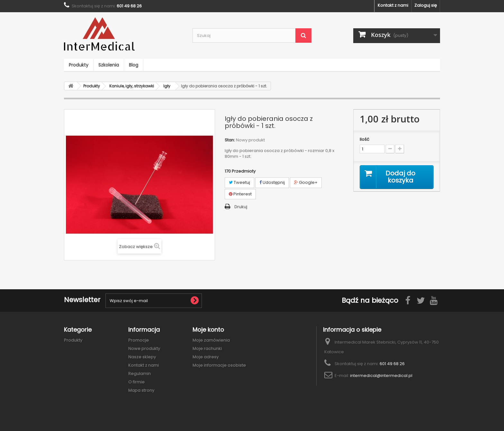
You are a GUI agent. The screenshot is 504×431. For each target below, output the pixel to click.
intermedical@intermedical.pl (381, 376)
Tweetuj (239, 182)
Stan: (230, 140)
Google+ (306, 182)
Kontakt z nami (393, 5)
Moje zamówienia (211, 340)
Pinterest (240, 194)
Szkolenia (109, 65)
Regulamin (139, 374)
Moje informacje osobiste (219, 365)
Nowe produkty (144, 349)
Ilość (364, 139)
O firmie (136, 382)
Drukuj (241, 207)
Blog (134, 65)
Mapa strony (141, 390)
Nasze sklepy (142, 357)
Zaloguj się (426, 5)
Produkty (79, 65)
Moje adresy (206, 357)
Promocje (139, 340)
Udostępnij (272, 182)
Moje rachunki (207, 349)
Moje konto (208, 330)
